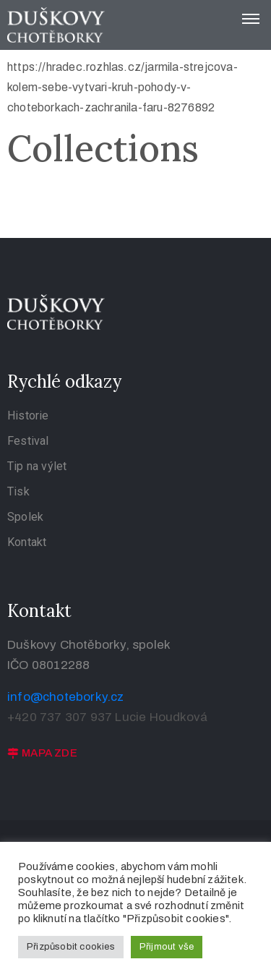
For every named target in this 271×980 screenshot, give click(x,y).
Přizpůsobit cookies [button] (71, 947)
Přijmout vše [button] (167, 947)
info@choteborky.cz (66, 697)
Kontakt (27, 542)
